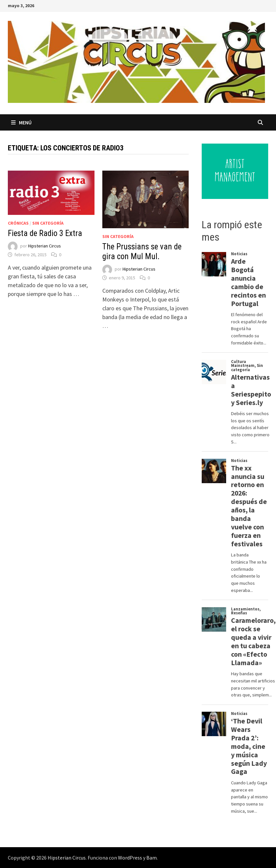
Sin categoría (48, 223)
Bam (152, 858)
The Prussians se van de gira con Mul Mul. (142, 252)
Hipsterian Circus (44, 246)
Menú (21, 122)
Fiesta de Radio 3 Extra (45, 233)
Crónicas (18, 223)
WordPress (130, 858)
